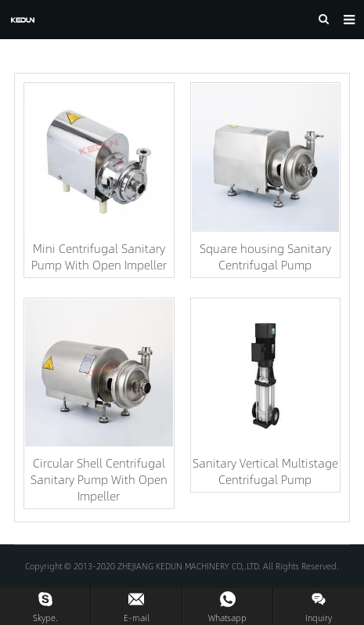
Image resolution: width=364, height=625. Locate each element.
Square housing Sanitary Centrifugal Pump (265, 256)
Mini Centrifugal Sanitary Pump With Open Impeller (99, 256)
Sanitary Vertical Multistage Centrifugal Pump (265, 471)
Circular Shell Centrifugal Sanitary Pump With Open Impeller (99, 479)
